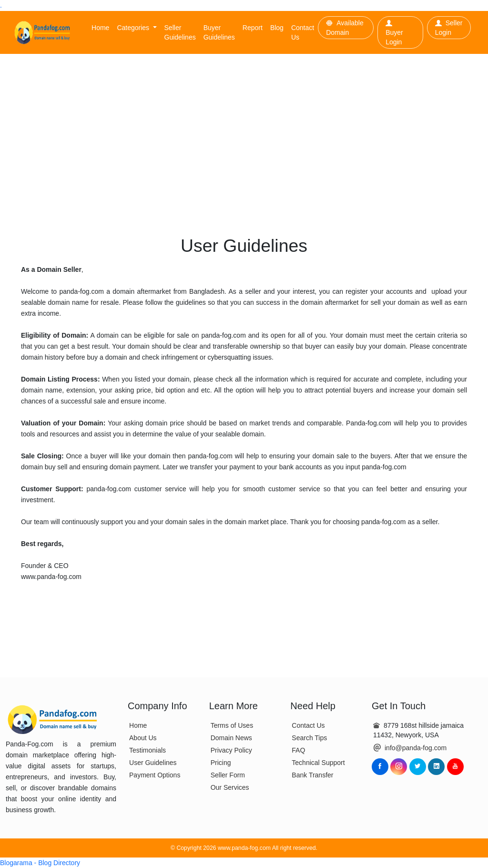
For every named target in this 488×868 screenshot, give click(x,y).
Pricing (221, 763)
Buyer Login (394, 33)
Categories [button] (134, 28)
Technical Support (318, 763)
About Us (143, 738)
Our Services (230, 787)
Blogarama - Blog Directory (40, 863)
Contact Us (303, 32)
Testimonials (147, 750)
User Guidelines (153, 763)
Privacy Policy (231, 750)
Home (100, 28)
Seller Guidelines (180, 32)
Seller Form (228, 775)
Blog (277, 28)
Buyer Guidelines (219, 32)
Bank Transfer (312, 775)
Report (253, 28)
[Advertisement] (244, 125)
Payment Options (155, 775)
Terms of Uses (232, 725)
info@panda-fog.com (416, 748)
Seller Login (449, 28)
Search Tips (309, 738)
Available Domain (345, 28)
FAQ (298, 750)
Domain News (231, 738)
